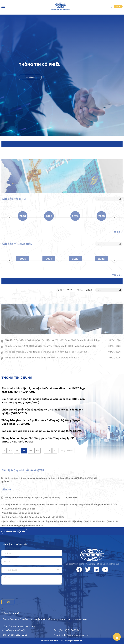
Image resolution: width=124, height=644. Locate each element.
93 (10, 451)
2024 (80, 290)
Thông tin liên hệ (10, 613)
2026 (61, 290)
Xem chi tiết (30, 77)
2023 (89, 290)
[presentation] (26, 592)
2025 (70, 290)
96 (31, 451)
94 (17, 451)
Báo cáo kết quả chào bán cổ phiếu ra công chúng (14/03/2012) (42, 431)
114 (48, 451)
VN (117, 6)
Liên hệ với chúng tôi (14, 544)
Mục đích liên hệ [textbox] (11, 570)
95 (24, 451)
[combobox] (32, 570)
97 (37, 451)
